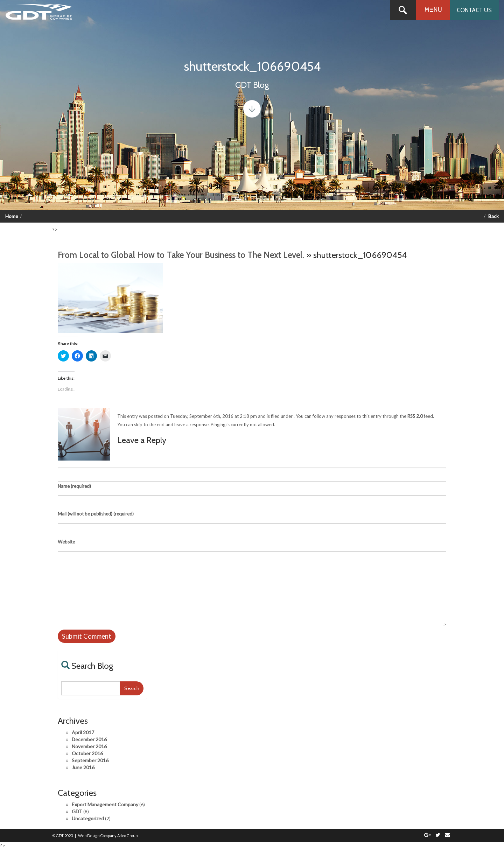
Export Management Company (105, 804)
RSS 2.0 (415, 416)
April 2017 (83, 732)
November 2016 (89, 746)
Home (12, 216)
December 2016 (89, 739)
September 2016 (90, 760)
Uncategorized (88, 818)
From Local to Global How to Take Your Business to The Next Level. (181, 255)
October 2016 (87, 753)
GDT (77, 811)
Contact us (474, 10)
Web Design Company (97, 836)
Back (493, 216)
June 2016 (83, 767)
